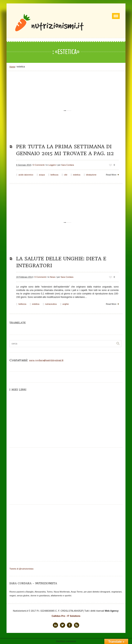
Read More (111, 175)
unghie (66, 304)
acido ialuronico (26, 175)
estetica (77, 175)
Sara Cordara (68, 165)
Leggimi (52, 165)
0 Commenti (39, 165)
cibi (66, 175)
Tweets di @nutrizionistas (21, 569)
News (53, 277)
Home (12, 67)
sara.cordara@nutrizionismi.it (46, 361)
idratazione (91, 175)
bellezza (54, 175)
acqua (42, 175)
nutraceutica (51, 304)
